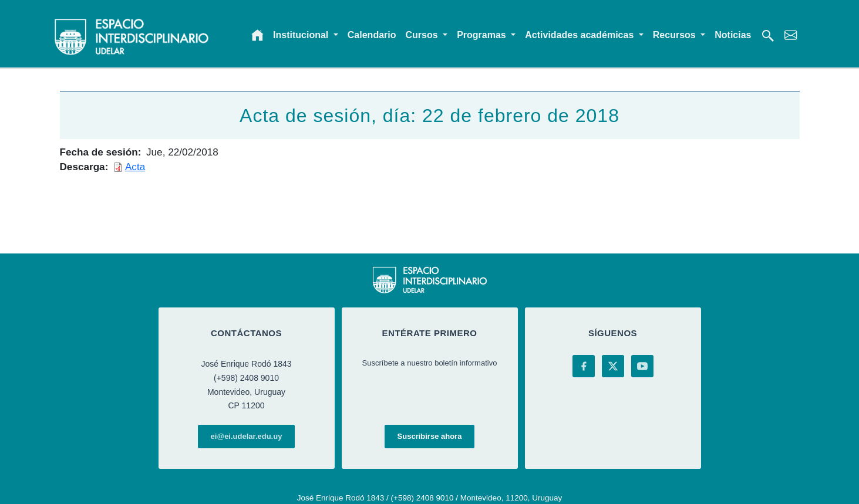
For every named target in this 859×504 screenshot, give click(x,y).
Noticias (733, 35)
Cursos (423, 35)
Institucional (302, 35)
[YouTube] (642, 366)
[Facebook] (584, 366)
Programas (483, 35)
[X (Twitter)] (613, 366)
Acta (135, 167)
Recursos (676, 35)
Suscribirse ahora (430, 436)
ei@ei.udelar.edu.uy (247, 436)
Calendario (372, 35)
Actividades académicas (580, 35)
